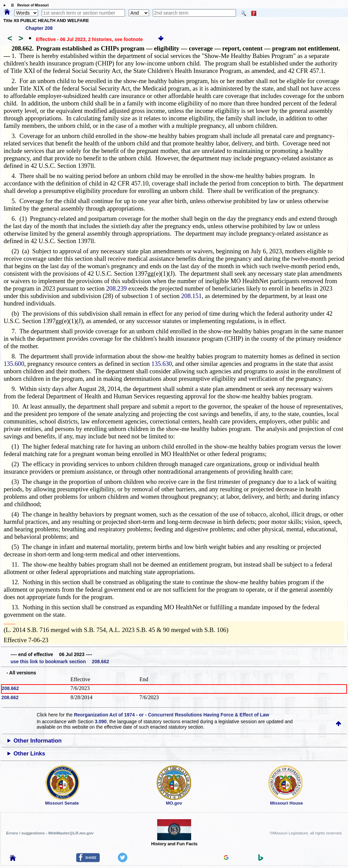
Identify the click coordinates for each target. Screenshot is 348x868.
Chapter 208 (39, 28)
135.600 (14, 364)
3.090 (101, 722)
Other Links (29, 754)
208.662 (10, 688)
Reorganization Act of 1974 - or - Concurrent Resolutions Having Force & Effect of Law (172, 715)
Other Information (38, 741)
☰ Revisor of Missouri (28, 5)
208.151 (192, 296)
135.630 (162, 364)
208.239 (117, 288)
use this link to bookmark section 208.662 (60, 662)
